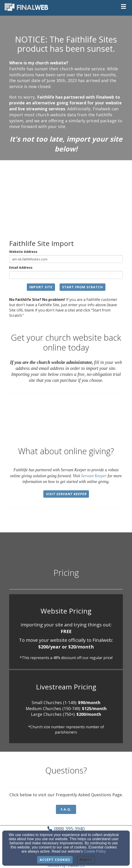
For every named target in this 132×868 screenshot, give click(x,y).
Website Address (23, 252)
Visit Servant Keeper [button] (66, 494)
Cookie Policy (95, 851)
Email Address (21, 267)
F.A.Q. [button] (66, 809)
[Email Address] (66, 275)
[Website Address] (66, 259)
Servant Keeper (94, 476)
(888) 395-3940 (69, 829)
